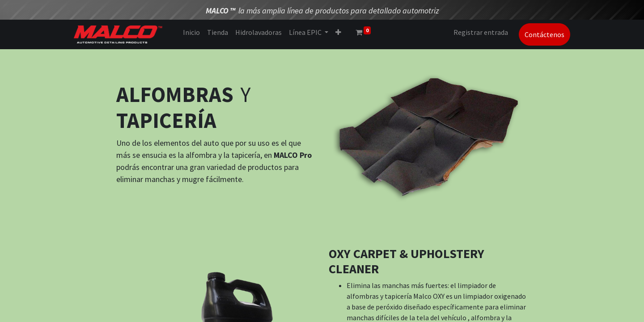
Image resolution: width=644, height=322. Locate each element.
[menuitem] (191, 32)
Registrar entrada (481, 32)
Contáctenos (544, 34)
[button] (338, 32)
